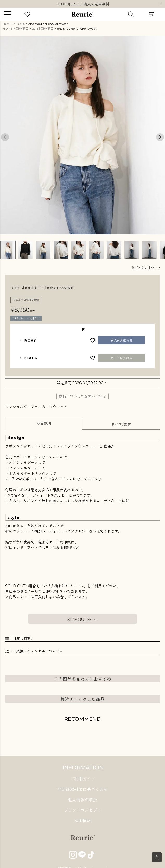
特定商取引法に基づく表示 (82, 790)
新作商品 (22, 29)
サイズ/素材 (121, 424)
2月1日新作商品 (43, 29)
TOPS (21, 24)
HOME (8, 24)
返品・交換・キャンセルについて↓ (34, 651)
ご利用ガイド (82, 779)
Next (161, 4)
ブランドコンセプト (82, 810)
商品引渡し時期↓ (19, 639)
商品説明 (44, 423)
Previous (5, 137)
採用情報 (82, 821)
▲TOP (157, 858)
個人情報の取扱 (82, 800)
